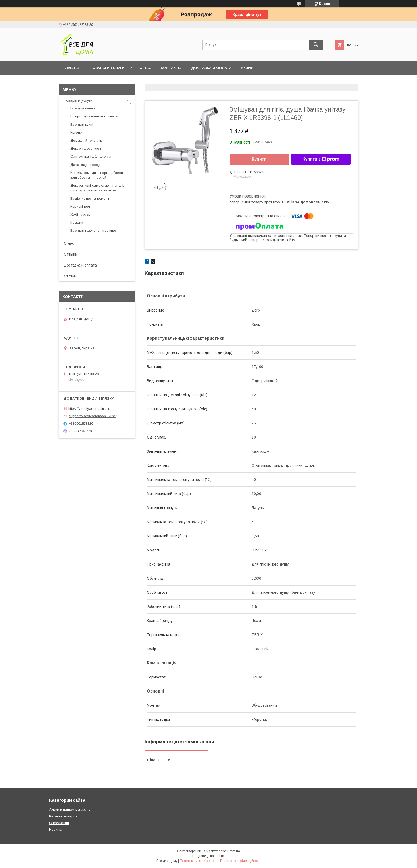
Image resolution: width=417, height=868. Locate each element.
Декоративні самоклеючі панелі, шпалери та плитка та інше (97, 188)
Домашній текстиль (87, 140)
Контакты (171, 68)
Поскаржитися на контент (199, 861)
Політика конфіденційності (240, 861)
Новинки (56, 830)
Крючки (76, 132)
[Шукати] (316, 45)
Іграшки (77, 222)
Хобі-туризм (81, 214)
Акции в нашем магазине (70, 810)
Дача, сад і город (86, 165)
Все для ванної (83, 108)
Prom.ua (234, 851)
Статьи (70, 276)
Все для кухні (82, 124)
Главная (72, 68)
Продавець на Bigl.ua (208, 856)
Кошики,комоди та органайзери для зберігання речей (97, 175)
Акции (247, 68)
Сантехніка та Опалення (91, 156)
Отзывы (71, 254)
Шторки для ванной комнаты (94, 116)
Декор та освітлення (87, 148)
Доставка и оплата (211, 68)
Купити (259, 159)
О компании (59, 823)
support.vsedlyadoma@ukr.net (93, 416)
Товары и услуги (107, 68)
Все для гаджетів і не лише (93, 230)
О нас (145, 68)
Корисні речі (81, 206)
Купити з (321, 159)
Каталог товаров (63, 816)
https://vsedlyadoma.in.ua (89, 408)
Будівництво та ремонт (90, 198)
